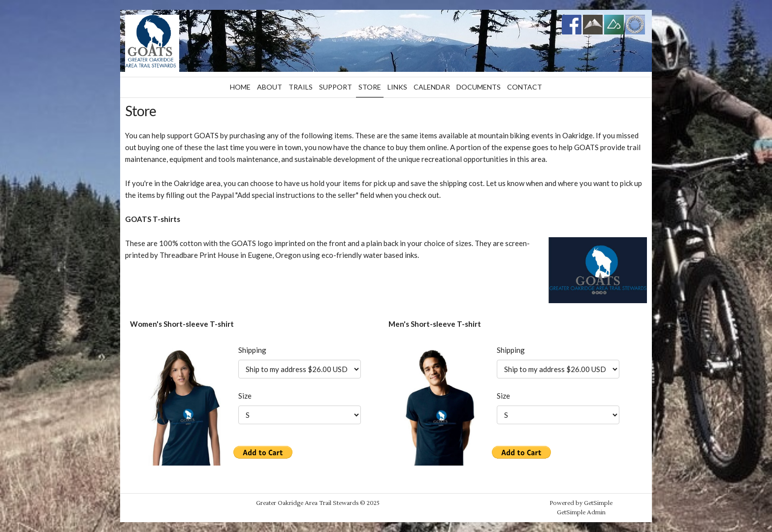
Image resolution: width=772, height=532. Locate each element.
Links (397, 87)
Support (336, 87)
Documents (479, 87)
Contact (525, 87)
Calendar (432, 87)
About (270, 87)
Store (370, 87)
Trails (301, 87)
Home (240, 87)
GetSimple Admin (581, 513)
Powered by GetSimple (581, 503)
